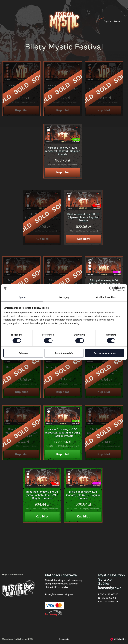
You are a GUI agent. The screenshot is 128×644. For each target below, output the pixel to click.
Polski (99, 21)
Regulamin (64, 639)
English (107, 21)
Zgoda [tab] (22, 297)
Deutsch (118, 21)
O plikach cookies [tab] (106, 297)
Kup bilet (63, 172)
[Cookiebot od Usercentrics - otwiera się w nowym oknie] (112, 289)
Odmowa (23, 353)
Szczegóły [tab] (64, 297)
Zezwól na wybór (64, 353)
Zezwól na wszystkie (105, 353)
